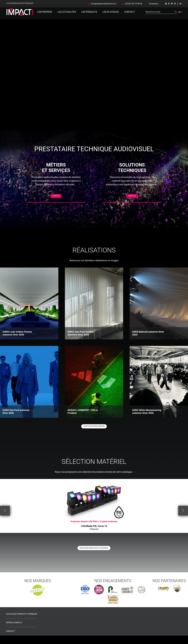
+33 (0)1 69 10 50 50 (132, 4)
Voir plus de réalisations (94, 432)
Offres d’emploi (14, 631)
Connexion (154, 4)
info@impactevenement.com (102, 4)
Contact (130, 12)
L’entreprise (45, 12)
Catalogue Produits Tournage (22, 623)
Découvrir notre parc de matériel (94, 556)
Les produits (89, 12)
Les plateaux (111, 12)
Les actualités (67, 12)
